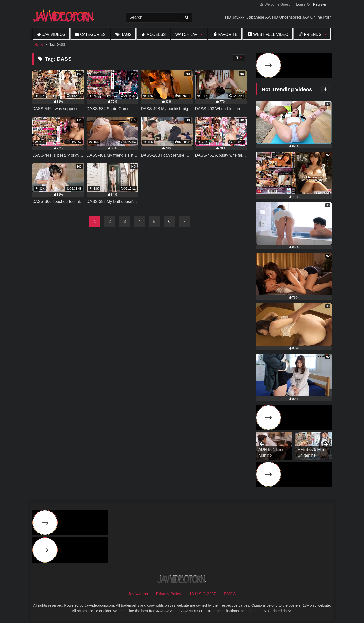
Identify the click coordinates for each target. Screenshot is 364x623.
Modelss (156, 35)
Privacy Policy (169, 594)
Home (39, 44)
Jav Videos (54, 35)
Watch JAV (186, 35)
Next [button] (325, 445)
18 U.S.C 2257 (203, 594)
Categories (93, 35)
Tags (126, 35)
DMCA (230, 594)
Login (300, 4)
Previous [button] (262, 445)
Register (320, 4)
